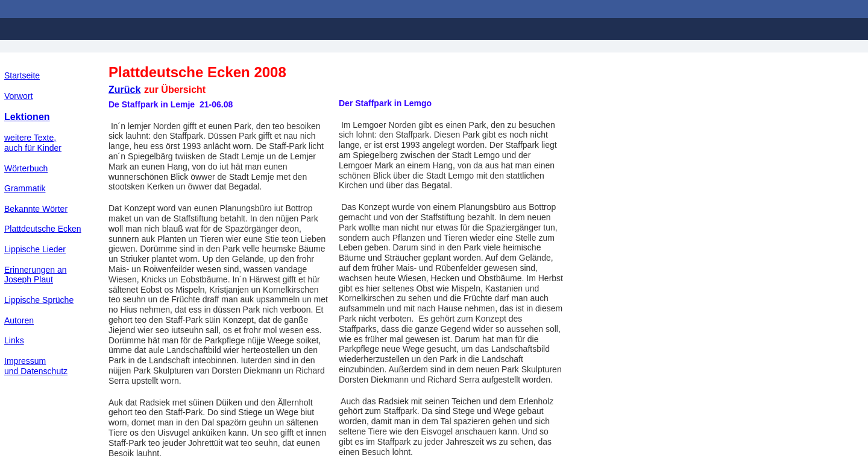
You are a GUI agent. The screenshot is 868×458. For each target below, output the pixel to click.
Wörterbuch (26, 168)
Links (14, 340)
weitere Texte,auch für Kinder (33, 143)
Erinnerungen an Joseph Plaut (36, 275)
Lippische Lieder (35, 249)
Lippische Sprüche (39, 300)
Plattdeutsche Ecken (43, 229)
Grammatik (25, 188)
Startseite (22, 75)
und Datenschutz (36, 371)
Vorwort (18, 96)
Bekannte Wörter (36, 209)
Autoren (19, 320)
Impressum (25, 361)
